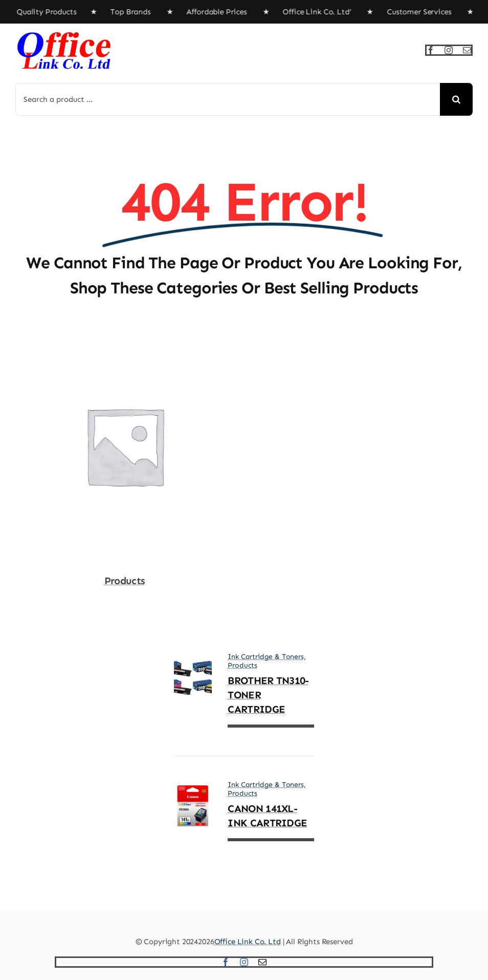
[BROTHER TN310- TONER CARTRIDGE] (193, 664)
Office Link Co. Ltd (248, 942)
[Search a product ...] (228, 99)
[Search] (456, 99)
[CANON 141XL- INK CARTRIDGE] (193, 792)
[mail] (467, 50)
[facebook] (431, 50)
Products (125, 581)
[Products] (125, 346)
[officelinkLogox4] (64, 34)
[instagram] (449, 50)
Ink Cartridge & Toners (265, 657)
